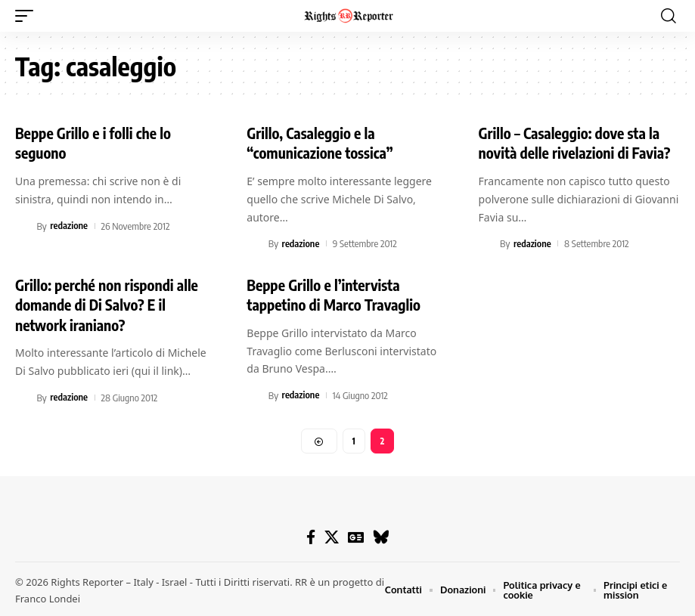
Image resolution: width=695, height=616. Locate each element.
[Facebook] (311, 536)
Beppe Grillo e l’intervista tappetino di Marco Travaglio (336, 293)
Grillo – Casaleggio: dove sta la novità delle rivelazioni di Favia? (577, 142)
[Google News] (356, 536)
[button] (28, 16)
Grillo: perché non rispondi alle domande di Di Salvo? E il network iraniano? (109, 303)
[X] (332, 536)
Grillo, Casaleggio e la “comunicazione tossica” (322, 142)
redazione (69, 224)
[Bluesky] (381, 536)
